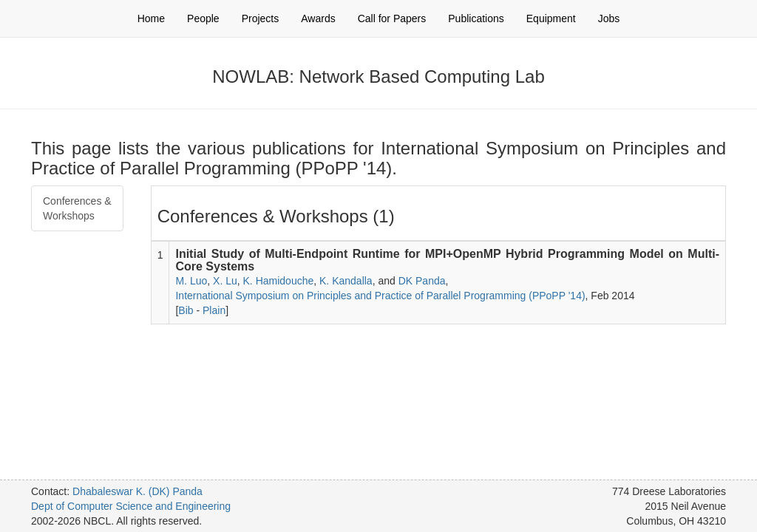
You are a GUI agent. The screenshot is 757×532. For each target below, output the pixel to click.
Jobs (609, 18)
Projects (261, 18)
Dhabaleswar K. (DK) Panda (138, 491)
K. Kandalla (346, 281)
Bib (186, 310)
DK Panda (422, 281)
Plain (214, 310)
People (203, 18)
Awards (318, 18)
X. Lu (225, 281)
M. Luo (191, 281)
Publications (476, 18)
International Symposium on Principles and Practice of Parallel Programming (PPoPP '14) (380, 296)
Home (151, 18)
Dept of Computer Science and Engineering (131, 506)
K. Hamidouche (279, 281)
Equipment (551, 18)
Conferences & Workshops (77, 208)
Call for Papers (392, 18)
